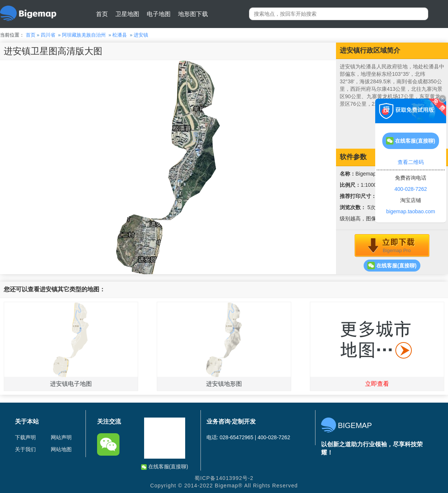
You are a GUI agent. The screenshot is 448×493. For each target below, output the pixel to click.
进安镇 (141, 35)
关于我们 (25, 449)
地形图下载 (193, 14)
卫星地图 (127, 14)
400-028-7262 (410, 189)
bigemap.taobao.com (411, 211)
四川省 (48, 35)
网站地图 (61, 449)
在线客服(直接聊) (392, 266)
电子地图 (159, 14)
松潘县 (120, 35)
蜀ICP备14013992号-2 (224, 478)
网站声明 (61, 437)
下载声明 (25, 437)
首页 (102, 14)
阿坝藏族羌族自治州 (84, 35)
